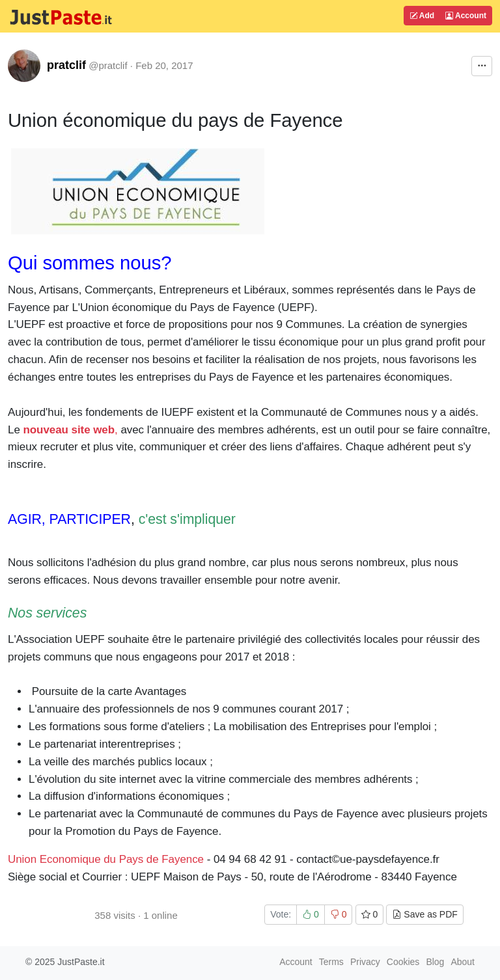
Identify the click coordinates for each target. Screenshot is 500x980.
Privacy (365, 962)
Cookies (403, 962)
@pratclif (108, 65)
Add (422, 16)
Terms (331, 962)
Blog (435, 962)
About (463, 962)
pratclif (66, 65)
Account (466, 16)
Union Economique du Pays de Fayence (106, 859)
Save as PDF (424, 914)
